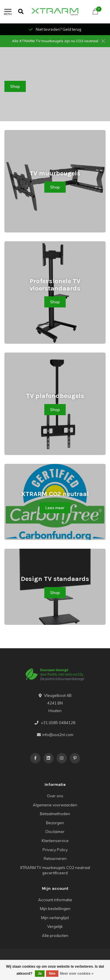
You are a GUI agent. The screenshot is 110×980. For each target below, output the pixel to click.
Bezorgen (55, 823)
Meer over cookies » (77, 974)
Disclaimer (55, 832)
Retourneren (55, 858)
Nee (52, 974)
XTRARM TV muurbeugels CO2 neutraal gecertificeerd (55, 870)
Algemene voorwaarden (55, 805)
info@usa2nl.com (58, 735)
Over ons (55, 796)
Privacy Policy (55, 850)
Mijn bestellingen (55, 909)
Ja (40, 974)
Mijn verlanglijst (55, 918)
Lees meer (55, 508)
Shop (15, 86)
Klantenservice (55, 841)
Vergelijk (55, 926)
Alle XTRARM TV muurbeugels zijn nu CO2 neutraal (55, 41)
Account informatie (55, 900)
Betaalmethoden (55, 814)
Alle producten (55, 935)
